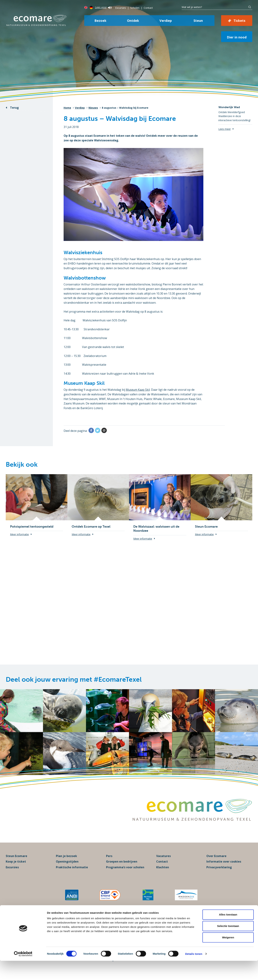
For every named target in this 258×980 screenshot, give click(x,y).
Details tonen (194, 973)
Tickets (239, 21)
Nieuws (93, 108)
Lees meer (225, 129)
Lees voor (103, 7)
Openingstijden (67, 867)
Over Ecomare (216, 861)
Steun (198, 21)
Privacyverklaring (219, 872)
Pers (109, 861)
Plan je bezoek (66, 861)
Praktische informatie (72, 872)
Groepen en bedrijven (122, 867)
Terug (14, 108)
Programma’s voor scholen (125, 872)
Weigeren (228, 956)
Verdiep (166, 21)
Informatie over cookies (224, 867)
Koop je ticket (16, 867)
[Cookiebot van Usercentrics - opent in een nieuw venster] (23, 973)
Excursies (121, 8)
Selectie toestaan (228, 945)
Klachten (163, 872)
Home (67, 108)
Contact (148, 8)
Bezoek (100, 21)
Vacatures (163, 861)
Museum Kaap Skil (138, 390)
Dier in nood (237, 37)
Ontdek (133, 21)
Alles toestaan (228, 934)
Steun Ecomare (16, 861)
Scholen (135, 8)
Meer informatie (19, 534)
